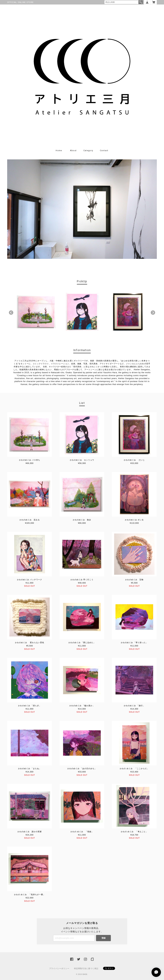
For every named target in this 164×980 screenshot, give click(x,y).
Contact (104, 150)
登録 (104, 938)
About (73, 150)
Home (59, 150)
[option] (36, 312)
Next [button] (153, 313)
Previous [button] (11, 313)
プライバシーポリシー (59, 969)
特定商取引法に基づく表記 (86, 969)
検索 (141, 2)
